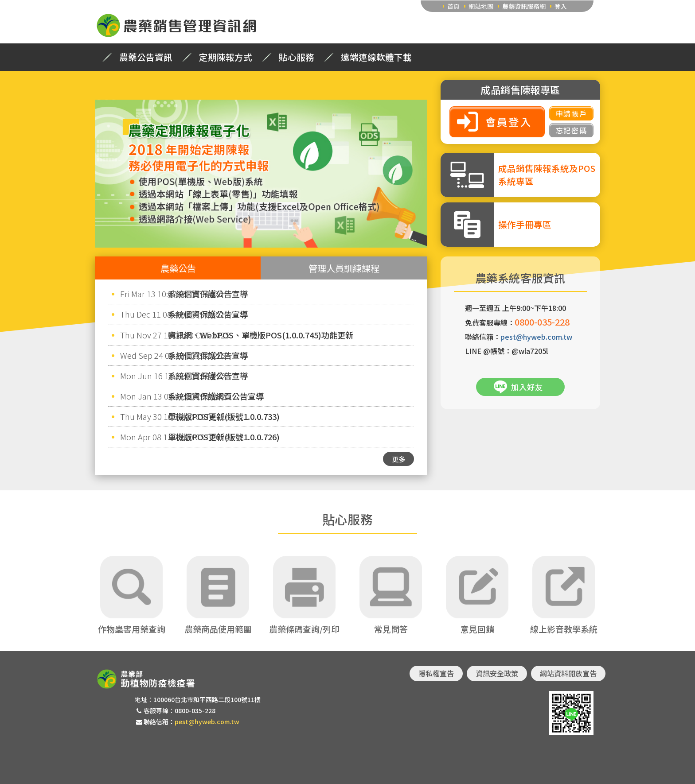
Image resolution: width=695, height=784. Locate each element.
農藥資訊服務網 (524, 6)
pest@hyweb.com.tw (536, 337)
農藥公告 (178, 268)
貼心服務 (297, 57)
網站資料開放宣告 (568, 673)
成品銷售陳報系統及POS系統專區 (547, 175)
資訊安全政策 (497, 673)
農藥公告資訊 (146, 57)
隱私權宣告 (436, 673)
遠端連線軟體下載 (376, 57)
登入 (561, 6)
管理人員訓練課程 (344, 268)
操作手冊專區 (525, 224)
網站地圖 (481, 6)
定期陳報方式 (226, 57)
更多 (398, 459)
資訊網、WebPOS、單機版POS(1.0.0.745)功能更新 (261, 335)
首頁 (453, 6)
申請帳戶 (571, 113)
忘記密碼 (571, 130)
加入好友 (527, 387)
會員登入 (509, 122)
